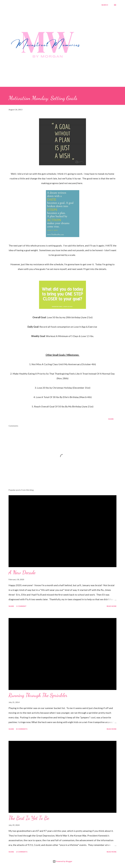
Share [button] (111, 419)
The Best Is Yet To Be (29, 818)
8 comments (22, 729)
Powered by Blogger (62, 861)
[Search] (105, 5)
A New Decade (22, 572)
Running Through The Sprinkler (38, 695)
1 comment (21, 606)
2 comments (22, 852)
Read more (112, 606)
